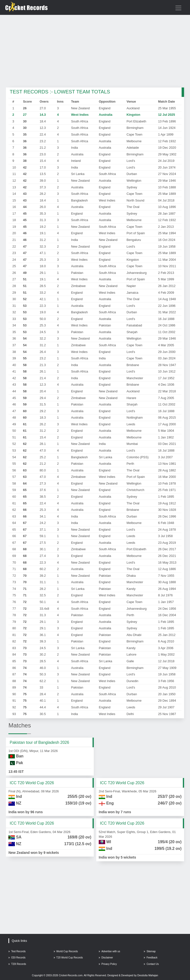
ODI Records (17, 958)
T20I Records (17, 964)
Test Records (17, 951)
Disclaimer (106, 958)
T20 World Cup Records (68, 958)
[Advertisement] (95, 52)
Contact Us (151, 964)
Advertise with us (109, 951)
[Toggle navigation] (178, 8)
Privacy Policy (108, 964)
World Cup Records (66, 951)
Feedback (151, 958)
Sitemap (150, 951)
